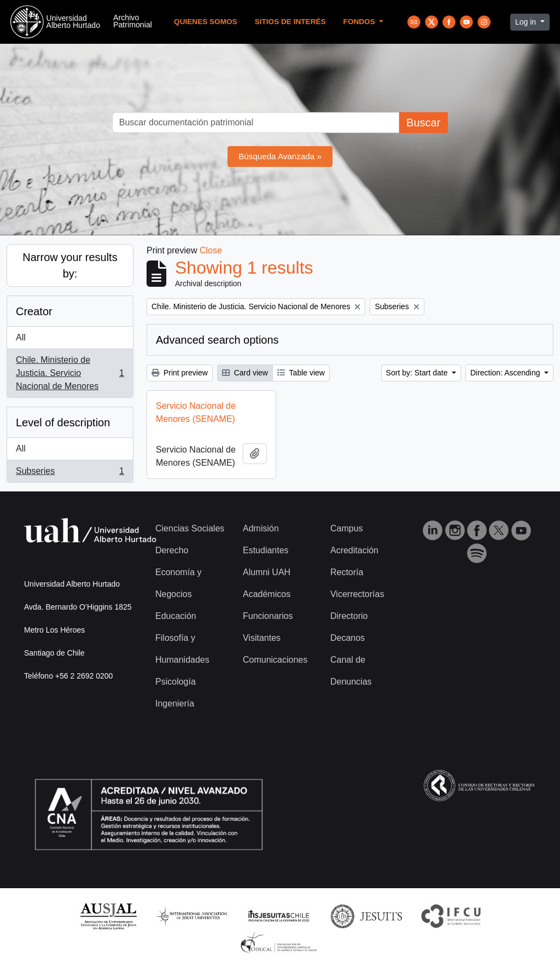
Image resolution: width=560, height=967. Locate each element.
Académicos (267, 594)
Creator (34, 311)
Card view (245, 373)
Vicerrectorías (357, 594)
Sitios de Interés (290, 22)
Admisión (261, 528)
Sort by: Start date (418, 373)
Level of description (63, 422)
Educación (176, 616)
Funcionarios (268, 616)
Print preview (180, 373)
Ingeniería (175, 703)
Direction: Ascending (506, 373)
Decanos (348, 638)
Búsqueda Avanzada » (280, 156)
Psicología (176, 682)
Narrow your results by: (70, 265)
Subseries (70, 473)
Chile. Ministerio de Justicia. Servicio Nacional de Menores (70, 373)
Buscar (423, 123)
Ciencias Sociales (190, 528)
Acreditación (354, 550)
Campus (347, 528)
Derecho (172, 550)
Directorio (349, 616)
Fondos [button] (360, 22)
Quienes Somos (206, 22)
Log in (527, 22)
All (21, 337)
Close (211, 250)
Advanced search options (217, 340)
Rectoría (347, 572)
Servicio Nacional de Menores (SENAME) (196, 412)
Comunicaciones (275, 660)
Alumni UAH (267, 572)
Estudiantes (266, 550)
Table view (301, 373)
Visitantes (262, 638)
